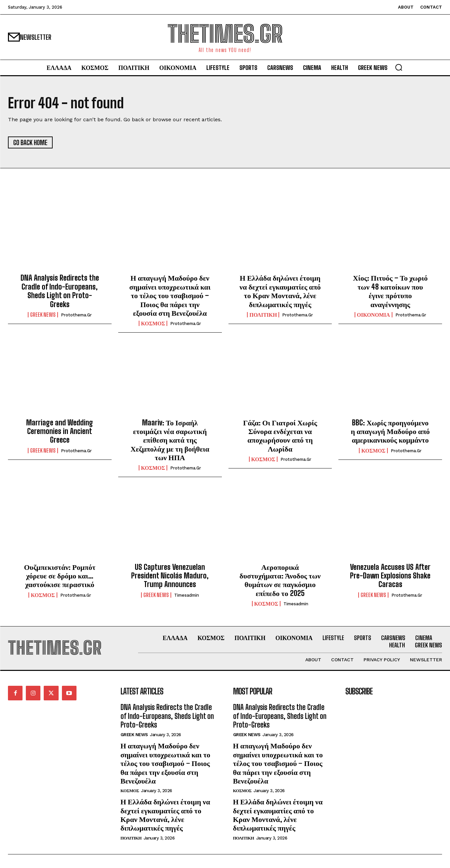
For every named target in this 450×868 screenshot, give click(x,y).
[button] (399, 67)
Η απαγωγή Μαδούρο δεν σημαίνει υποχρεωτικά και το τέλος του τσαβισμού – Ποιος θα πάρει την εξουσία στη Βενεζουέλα (170, 295)
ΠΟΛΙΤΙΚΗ (263, 315)
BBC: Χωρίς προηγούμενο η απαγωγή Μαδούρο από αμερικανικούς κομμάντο (390, 431)
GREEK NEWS (43, 315)
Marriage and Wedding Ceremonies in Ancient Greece (60, 431)
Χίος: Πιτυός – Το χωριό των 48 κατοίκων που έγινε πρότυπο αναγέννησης (390, 291)
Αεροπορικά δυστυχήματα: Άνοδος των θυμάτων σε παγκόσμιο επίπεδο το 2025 (280, 580)
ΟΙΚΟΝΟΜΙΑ (374, 315)
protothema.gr (76, 315)
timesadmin (187, 595)
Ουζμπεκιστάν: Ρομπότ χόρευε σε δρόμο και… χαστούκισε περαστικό (60, 576)
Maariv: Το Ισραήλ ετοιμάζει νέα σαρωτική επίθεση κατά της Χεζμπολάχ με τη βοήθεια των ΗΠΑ (170, 440)
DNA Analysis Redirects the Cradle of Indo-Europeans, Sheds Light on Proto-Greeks (60, 291)
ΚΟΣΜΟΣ (153, 323)
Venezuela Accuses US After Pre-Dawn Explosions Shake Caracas (390, 576)
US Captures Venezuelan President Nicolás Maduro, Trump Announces (170, 576)
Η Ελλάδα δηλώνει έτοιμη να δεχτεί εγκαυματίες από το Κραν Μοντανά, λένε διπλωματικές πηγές (280, 291)
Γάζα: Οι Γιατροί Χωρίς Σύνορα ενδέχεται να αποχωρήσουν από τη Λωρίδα (280, 436)
